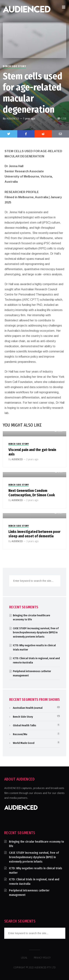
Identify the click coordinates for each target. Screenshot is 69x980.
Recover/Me (20, 734)
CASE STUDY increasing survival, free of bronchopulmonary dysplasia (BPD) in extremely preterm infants (36, 632)
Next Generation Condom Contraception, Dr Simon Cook (32, 493)
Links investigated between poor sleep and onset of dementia (34, 534)
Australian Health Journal (28, 708)
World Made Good (24, 743)
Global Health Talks (24, 725)
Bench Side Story (14, 66)
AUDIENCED (13, 119)
